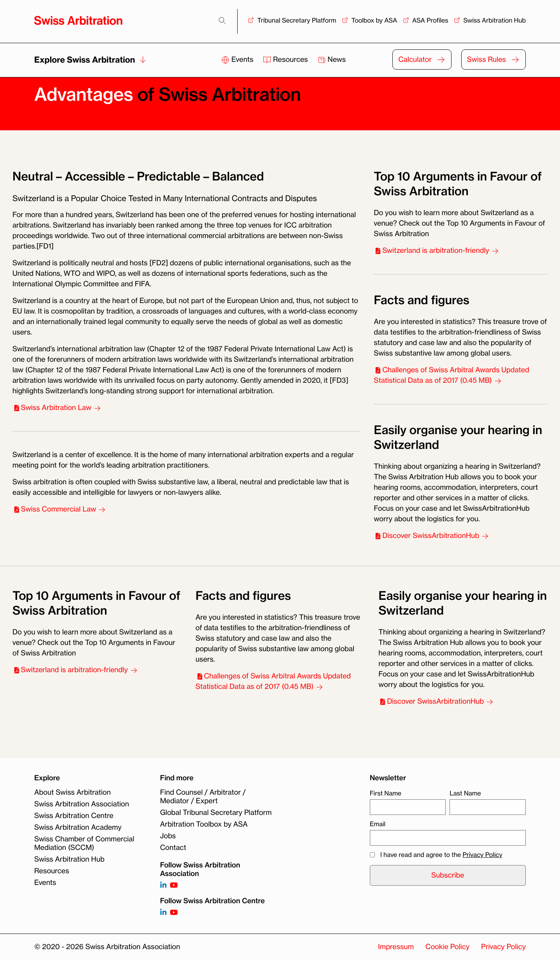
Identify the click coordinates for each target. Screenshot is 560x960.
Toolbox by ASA (374, 20)
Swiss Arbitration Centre (74, 816)
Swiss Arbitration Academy (78, 827)
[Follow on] (163, 913)
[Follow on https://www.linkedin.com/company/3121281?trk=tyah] (163, 886)
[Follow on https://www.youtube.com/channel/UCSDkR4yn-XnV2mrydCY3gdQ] (174, 886)
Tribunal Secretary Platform (297, 20)
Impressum (396, 947)
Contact (173, 848)
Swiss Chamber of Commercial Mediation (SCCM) (84, 843)
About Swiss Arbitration (73, 792)
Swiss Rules (486, 60)
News (332, 60)
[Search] (222, 21)
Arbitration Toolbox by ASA (204, 824)
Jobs (168, 836)
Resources (286, 60)
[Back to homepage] (78, 20)
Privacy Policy (483, 855)
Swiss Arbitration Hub (494, 20)
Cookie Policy (447, 947)
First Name (386, 793)
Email (378, 824)
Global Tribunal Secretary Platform (216, 813)
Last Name (465, 793)
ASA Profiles (430, 20)
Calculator (415, 60)
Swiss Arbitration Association (82, 804)
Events (238, 60)
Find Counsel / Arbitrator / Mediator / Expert (203, 797)
